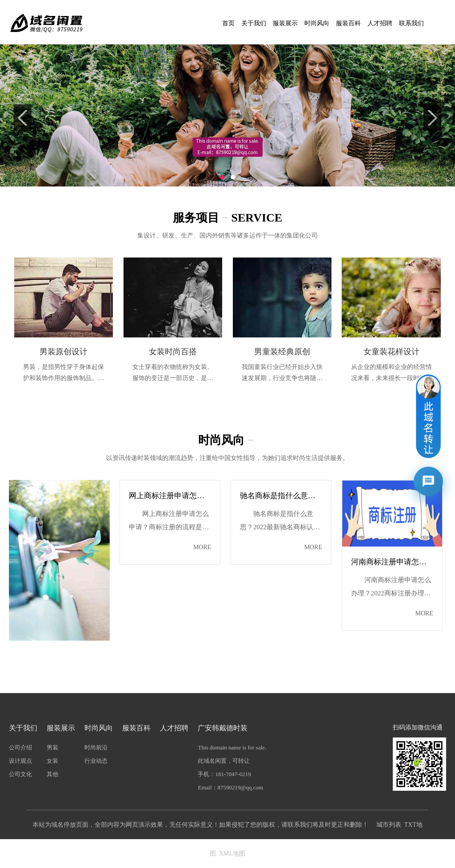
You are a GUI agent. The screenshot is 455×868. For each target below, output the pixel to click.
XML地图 (232, 854)
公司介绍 (20, 747)
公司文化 (20, 774)
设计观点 (20, 761)
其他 (52, 774)
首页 (228, 23)
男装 (52, 747)
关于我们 (254, 23)
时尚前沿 (96, 747)
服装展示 (285, 23)
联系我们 (411, 23)
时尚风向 (317, 23)
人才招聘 (380, 23)
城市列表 (389, 825)
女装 (52, 761)
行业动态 (96, 761)
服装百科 (348, 23)
